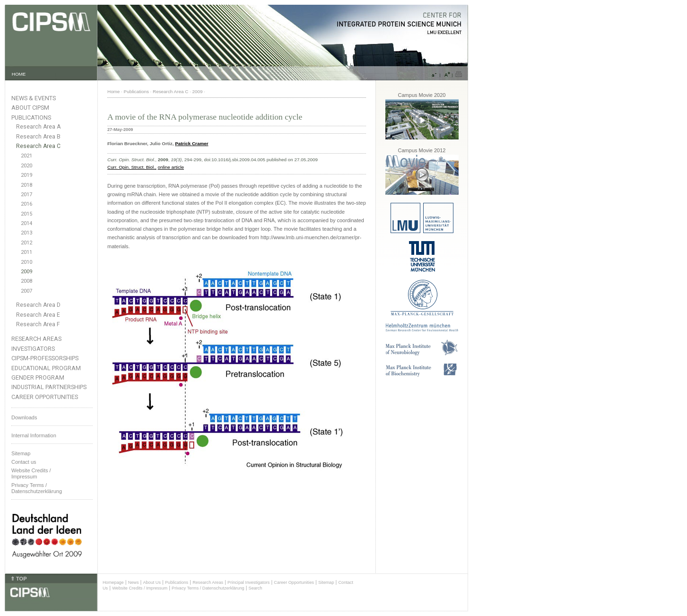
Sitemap (21, 453)
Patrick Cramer (191, 143)
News (134, 582)
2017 (26, 195)
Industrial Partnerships (49, 387)
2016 (26, 204)
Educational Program (46, 368)
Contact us (24, 462)
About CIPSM (30, 108)
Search (256, 588)
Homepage (113, 582)
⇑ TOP (18, 579)
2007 (26, 291)
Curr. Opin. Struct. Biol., (132, 167)
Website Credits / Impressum (140, 588)
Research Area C (38, 146)
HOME (19, 74)
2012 (26, 243)
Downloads (24, 417)
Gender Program (38, 377)
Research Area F (38, 324)
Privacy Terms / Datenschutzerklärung (37, 488)
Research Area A (38, 127)
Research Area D (38, 305)
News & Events (34, 98)
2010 (26, 262)
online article (170, 167)
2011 (26, 252)
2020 (26, 166)
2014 (26, 223)
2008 (26, 281)
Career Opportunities (45, 397)
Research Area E (38, 315)
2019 (26, 175)
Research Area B (38, 137)
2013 (26, 233)
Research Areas (36, 339)
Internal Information (34, 435)
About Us (152, 582)
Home (113, 91)
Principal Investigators (248, 582)
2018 (26, 185)
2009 (26, 272)
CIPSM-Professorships (45, 358)
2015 (26, 214)
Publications (31, 117)
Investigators (33, 349)
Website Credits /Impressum (31, 473)
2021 (26, 156)
